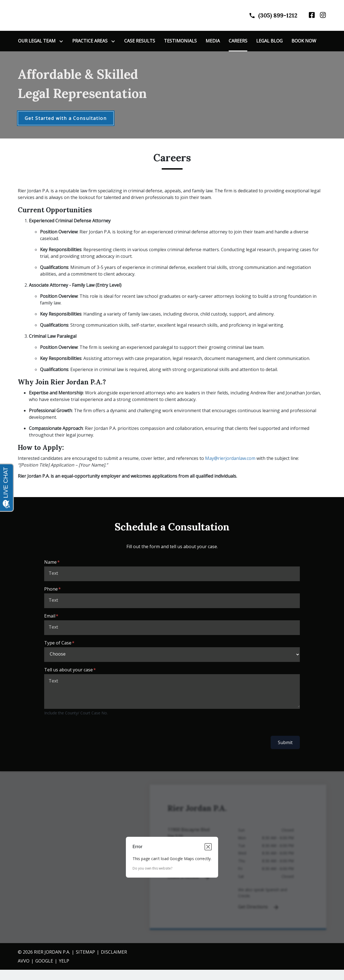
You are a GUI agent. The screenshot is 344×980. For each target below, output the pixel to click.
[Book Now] (304, 42)
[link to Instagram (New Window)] (323, 16)
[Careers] (238, 42)
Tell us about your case (68, 671)
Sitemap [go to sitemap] (85, 953)
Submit (285, 743)
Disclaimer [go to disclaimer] (114, 953)
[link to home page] (53, 15)
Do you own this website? (152, 869)
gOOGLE (44, 961)
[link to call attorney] (268, 16)
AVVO (24, 961)
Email (50, 617)
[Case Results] (140, 42)
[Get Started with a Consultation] (66, 119)
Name (50, 563)
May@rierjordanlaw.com (230, 459)
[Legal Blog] (269, 42)
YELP (64, 961)
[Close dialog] (208, 847)
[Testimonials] (180, 42)
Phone (51, 590)
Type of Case (58, 644)
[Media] (213, 42)
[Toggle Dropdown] (62, 42)
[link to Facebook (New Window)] (312, 16)
